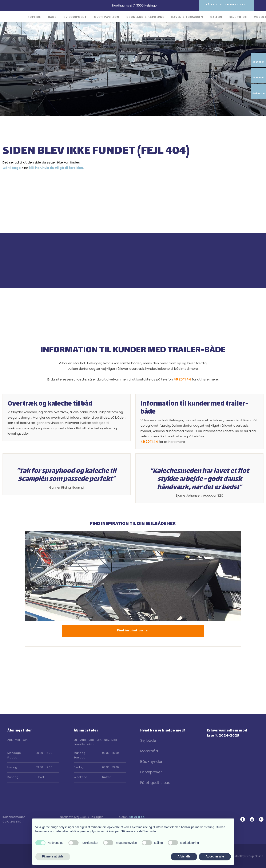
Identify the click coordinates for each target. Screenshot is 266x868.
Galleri (216, 17)
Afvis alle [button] (184, 856)
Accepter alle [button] (215, 856)
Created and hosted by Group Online (238, 856)
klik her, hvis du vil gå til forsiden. (56, 168)
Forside (34, 17)
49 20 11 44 (182, 379)
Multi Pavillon (107, 17)
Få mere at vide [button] (53, 856)
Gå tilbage (12, 168)
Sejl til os (238, 17)
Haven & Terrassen (187, 17)
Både (52, 17)
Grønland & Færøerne (145, 17)
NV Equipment (75, 17)
